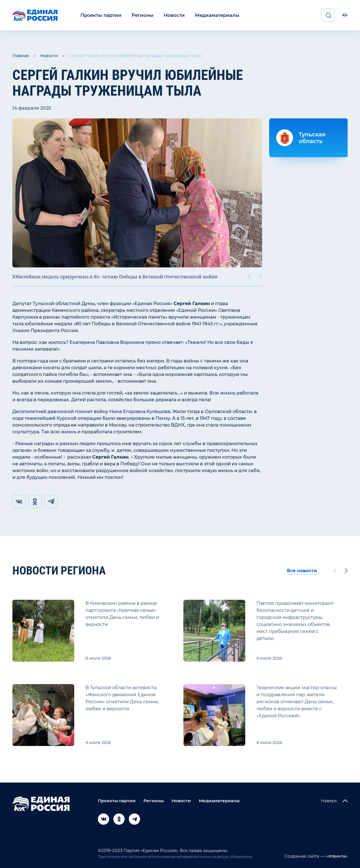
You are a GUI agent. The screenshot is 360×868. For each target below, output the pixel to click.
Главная (21, 56)
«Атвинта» (336, 856)
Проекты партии (100, 15)
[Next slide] (261, 276)
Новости (171, 15)
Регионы (141, 15)
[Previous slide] (249, 276)
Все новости (302, 571)
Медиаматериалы (213, 15)
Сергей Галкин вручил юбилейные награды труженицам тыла (135, 56)
